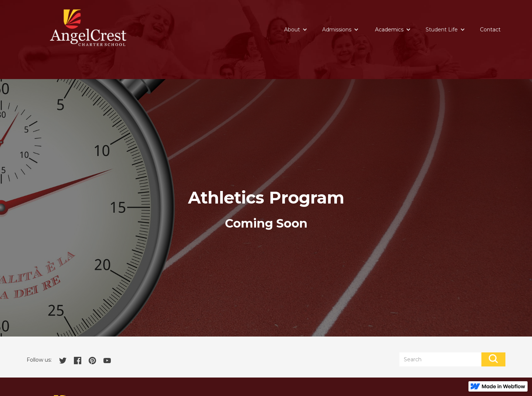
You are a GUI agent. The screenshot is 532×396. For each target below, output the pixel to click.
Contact (490, 30)
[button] (296, 30)
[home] (88, 28)
